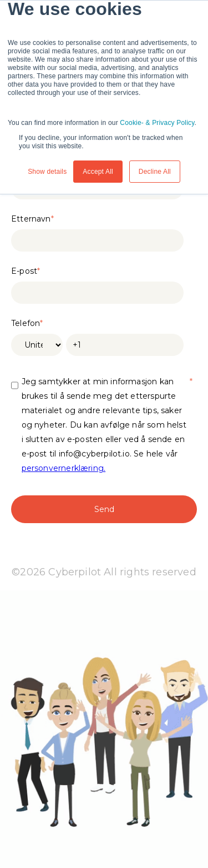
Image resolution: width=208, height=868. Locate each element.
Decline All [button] (155, 172)
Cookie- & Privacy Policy (157, 123)
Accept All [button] (98, 172)
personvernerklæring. (64, 468)
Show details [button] (47, 172)
